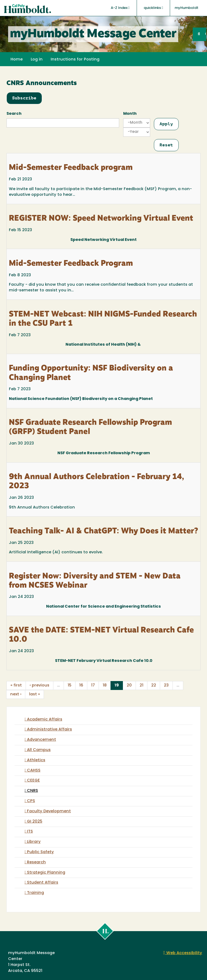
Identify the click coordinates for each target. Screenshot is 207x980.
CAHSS (34, 771)
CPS (31, 801)
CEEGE (33, 781)
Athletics (36, 760)
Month (130, 114)
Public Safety (40, 852)
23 (166, 686)
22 (154, 686)
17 (93, 686)
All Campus (39, 750)
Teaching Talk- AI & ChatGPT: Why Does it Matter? (103, 531)
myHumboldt (187, 8)
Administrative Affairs (49, 730)
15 (70, 686)
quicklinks (153, 8)
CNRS (32, 791)
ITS (30, 832)
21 (142, 686)
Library (34, 842)
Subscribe (24, 98)
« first (16, 686)
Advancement (42, 740)
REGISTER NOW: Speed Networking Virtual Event (101, 219)
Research (36, 862)
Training (35, 893)
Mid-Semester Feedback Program (71, 264)
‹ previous (39, 686)
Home (17, 60)
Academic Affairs (45, 720)
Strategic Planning (46, 873)
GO (206, 34)
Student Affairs (43, 883)
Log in (37, 60)
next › (16, 694)
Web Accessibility (183, 953)
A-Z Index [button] (120, 8)
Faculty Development (49, 811)
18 (105, 686)
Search (14, 114)
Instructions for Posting (75, 60)
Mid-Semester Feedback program (71, 168)
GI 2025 (35, 822)
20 (129, 686)
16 (81, 686)
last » (34, 694)
